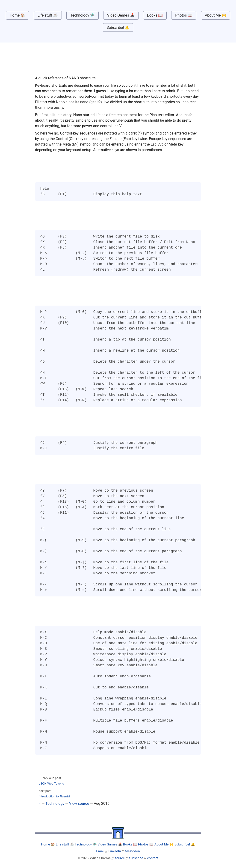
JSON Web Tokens (51, 783)
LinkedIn (115, 851)
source (120, 858)
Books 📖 (155, 15)
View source (79, 804)
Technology (55, 804)
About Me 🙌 (216, 15)
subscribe (136, 858)
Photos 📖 (184, 15)
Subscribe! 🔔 (118, 27)
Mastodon (132, 851)
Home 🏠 (17, 15)
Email (100, 851)
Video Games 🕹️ (121, 15)
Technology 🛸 (83, 15)
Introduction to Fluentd (54, 796)
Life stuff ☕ (48, 15)
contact (153, 858)
